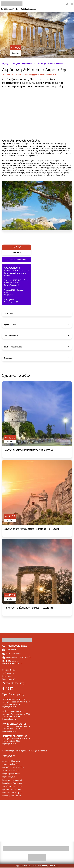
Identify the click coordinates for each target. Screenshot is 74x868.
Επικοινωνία (7, 676)
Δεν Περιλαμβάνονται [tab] (13, 347)
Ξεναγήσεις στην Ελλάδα (22, 64)
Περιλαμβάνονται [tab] (11, 336)
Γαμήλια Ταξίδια (9, 777)
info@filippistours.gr (28, 9)
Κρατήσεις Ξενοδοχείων (12, 789)
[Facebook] (4, 689)
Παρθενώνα (33, 156)
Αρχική (5, 64)
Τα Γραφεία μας (8, 673)
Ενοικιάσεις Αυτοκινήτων (12, 793)
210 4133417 (9, 9)
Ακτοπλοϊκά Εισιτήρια (11, 761)
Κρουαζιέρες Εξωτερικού (12, 783)
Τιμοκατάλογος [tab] (10, 324)
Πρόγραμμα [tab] (9, 313)
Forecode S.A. (54, 866)
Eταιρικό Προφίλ (9, 670)
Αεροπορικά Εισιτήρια (11, 764)
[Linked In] (12, 689)
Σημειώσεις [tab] (9, 358)
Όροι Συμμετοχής (9, 679)
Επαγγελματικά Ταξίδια (12, 796)
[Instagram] (8, 689)
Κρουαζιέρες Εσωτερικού (12, 780)
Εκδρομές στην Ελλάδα (11, 774)
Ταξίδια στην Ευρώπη (11, 771)
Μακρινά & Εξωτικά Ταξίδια (13, 767)
